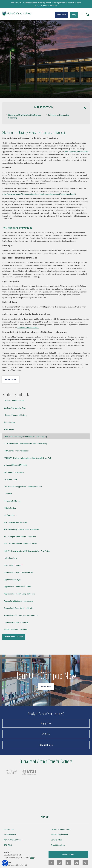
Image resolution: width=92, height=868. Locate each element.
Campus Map (56, 840)
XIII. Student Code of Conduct (16, 522)
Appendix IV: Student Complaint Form (19, 594)
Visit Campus (62, 15)
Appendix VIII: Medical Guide (16, 622)
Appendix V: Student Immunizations (18, 601)
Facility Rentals (10, 834)
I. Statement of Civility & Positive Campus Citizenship (26, 436)
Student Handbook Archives (15, 629)
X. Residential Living (12, 501)
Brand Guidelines (58, 845)
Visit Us (46, 734)
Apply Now (46, 723)
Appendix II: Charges (12, 579)
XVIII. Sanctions (10, 558)
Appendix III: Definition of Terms (17, 587)
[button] (5, 863)
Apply (74, 15)
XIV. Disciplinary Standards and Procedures (21, 529)
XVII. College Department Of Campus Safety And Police (27, 551)
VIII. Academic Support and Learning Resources (23, 486)
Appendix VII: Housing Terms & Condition (21, 615)
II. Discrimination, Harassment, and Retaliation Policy (26, 444)
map (32, 858)
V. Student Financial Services (15, 465)
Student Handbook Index (14, 401)
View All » (45, 817)
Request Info (46, 745)
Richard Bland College (17, 14)
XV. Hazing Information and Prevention (20, 536)
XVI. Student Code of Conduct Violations (20, 544)
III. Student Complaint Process (16, 451)
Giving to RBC (9, 829)
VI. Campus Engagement (14, 472)
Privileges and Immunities (59, 115)
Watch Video (46, 687)
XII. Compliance (10, 515)
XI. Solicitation (10, 508)
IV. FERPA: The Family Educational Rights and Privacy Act (27, 458)
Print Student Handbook (14, 637)
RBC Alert (8, 845)
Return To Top (11, 379)
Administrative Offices (13, 840)
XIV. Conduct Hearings (13, 565)
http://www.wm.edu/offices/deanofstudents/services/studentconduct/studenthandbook (39, 194)
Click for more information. (46, 5)
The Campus (9, 429)
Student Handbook (16, 394)
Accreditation (10, 422)
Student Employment (59, 834)
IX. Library (8, 494)
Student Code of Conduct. (28, 327)
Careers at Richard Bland (61, 829)
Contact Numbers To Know (15, 408)
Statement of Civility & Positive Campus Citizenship (24, 116)
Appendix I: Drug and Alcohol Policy (19, 572)
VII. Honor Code (11, 479)
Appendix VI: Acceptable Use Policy (19, 608)
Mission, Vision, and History (15, 415)
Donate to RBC (69, 854)
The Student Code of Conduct (77, 151)
